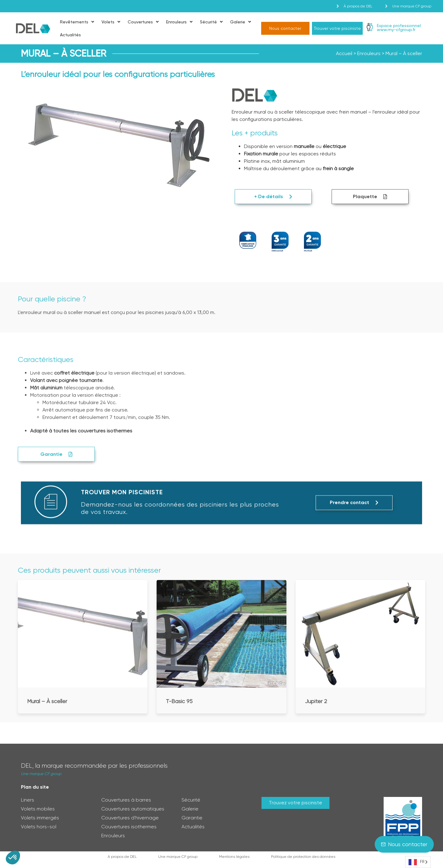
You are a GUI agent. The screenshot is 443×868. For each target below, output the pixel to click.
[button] (13, 858)
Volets (111, 22)
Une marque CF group (41, 774)
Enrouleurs (179, 22)
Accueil (344, 53)
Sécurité (211, 22)
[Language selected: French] (418, 862)
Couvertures (143, 22)
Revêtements (77, 22)
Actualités (70, 35)
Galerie (241, 22)
